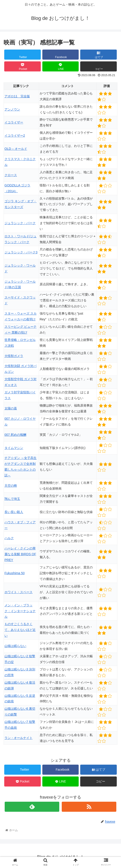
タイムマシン (14, 448)
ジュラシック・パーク (20, 223)
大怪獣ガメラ (14, 356)
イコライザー (14, 122)
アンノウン (12, 109)
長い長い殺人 (14, 512)
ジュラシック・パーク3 (21, 252)
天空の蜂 (11, 486)
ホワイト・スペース (18, 592)
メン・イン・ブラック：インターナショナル (20, 611)
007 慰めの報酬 (15, 435)
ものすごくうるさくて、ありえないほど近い (20, 630)
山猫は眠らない (15, 646)
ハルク (9, 538)
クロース (11, 175)
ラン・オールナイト (18, 738)
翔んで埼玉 (12, 499)
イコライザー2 (15, 136)
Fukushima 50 (14, 573)
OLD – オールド (16, 149)
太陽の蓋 (11, 408)
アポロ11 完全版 (17, 96)
